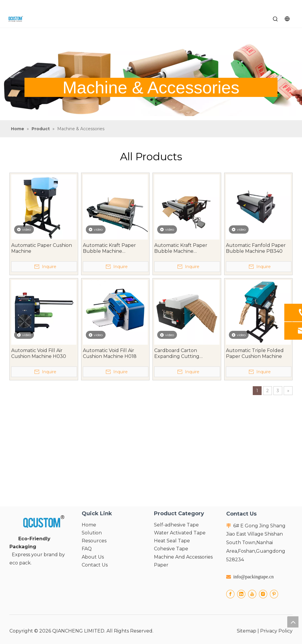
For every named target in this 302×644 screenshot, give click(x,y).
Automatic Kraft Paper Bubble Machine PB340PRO (109, 248)
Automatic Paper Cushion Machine (42, 248)
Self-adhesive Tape (176, 525)
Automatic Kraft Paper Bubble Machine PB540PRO (181, 248)
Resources (94, 541)
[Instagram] (263, 594)
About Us (93, 557)
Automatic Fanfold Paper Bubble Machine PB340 (256, 248)
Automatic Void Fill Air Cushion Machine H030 (39, 353)
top (293, 622)
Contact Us (95, 565)
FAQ (87, 549)
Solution (92, 533)
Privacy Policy (276, 631)
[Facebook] (230, 594)
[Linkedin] (241, 594)
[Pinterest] (274, 594)
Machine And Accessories (183, 557)
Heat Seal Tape (172, 541)
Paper (161, 565)
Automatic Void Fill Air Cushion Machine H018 (110, 353)
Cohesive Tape (171, 549)
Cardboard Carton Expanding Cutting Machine (177, 354)
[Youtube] (252, 594)
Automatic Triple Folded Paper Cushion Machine (255, 353)
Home (89, 525)
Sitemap (247, 631)
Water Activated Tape (180, 533)
